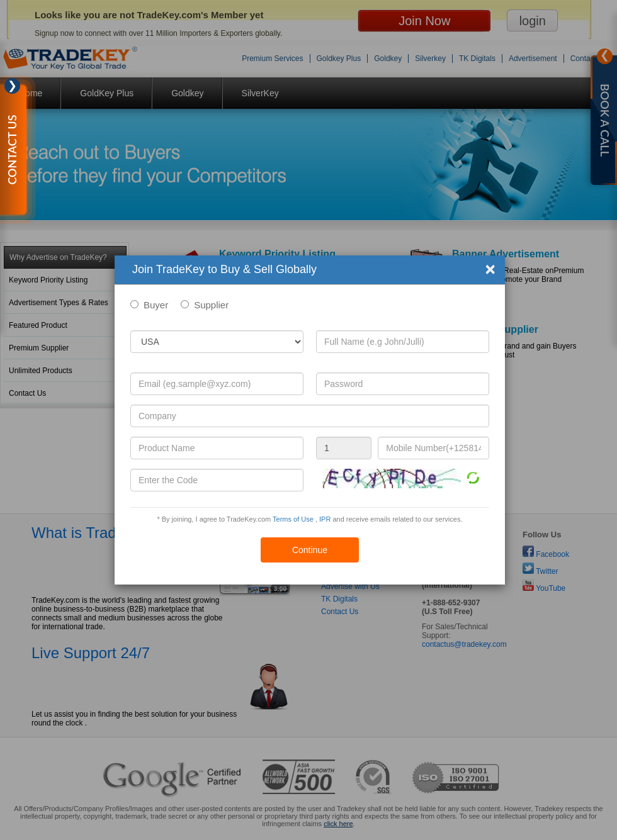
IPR (325, 519)
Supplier (211, 305)
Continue (310, 550)
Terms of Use (293, 519)
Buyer (156, 305)
